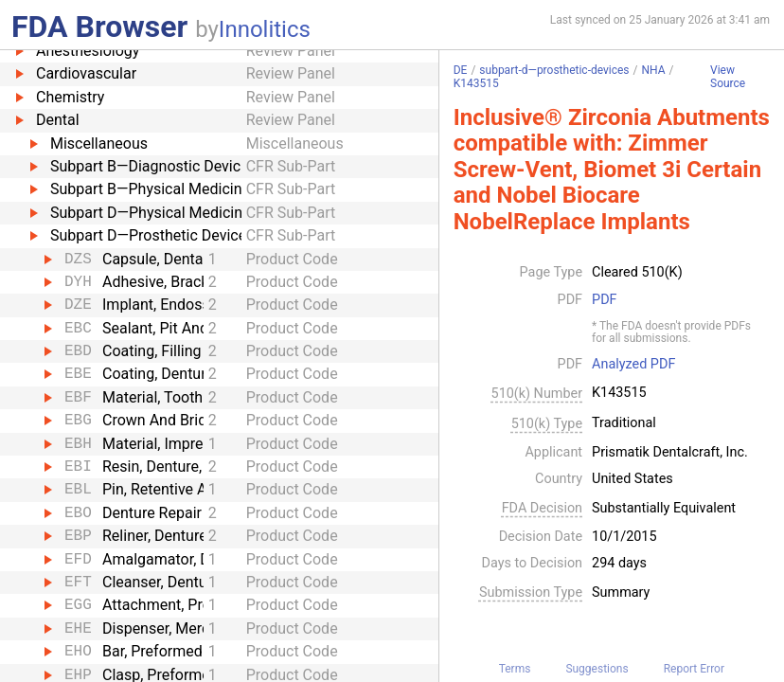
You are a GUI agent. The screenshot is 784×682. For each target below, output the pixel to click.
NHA (654, 70)
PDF (604, 300)
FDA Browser (99, 27)
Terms (515, 669)
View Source (728, 77)
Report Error (694, 669)
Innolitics (265, 29)
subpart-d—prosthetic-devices (554, 70)
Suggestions (597, 669)
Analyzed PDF (633, 365)
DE (461, 70)
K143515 (476, 83)
